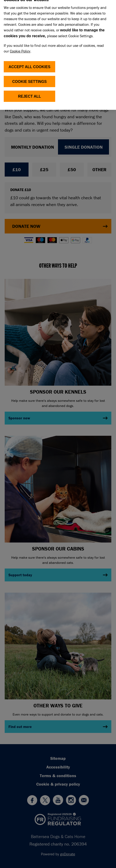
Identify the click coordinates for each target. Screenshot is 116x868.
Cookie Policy (20, 47)
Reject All (29, 92)
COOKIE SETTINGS (29, 78)
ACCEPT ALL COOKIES (30, 63)
